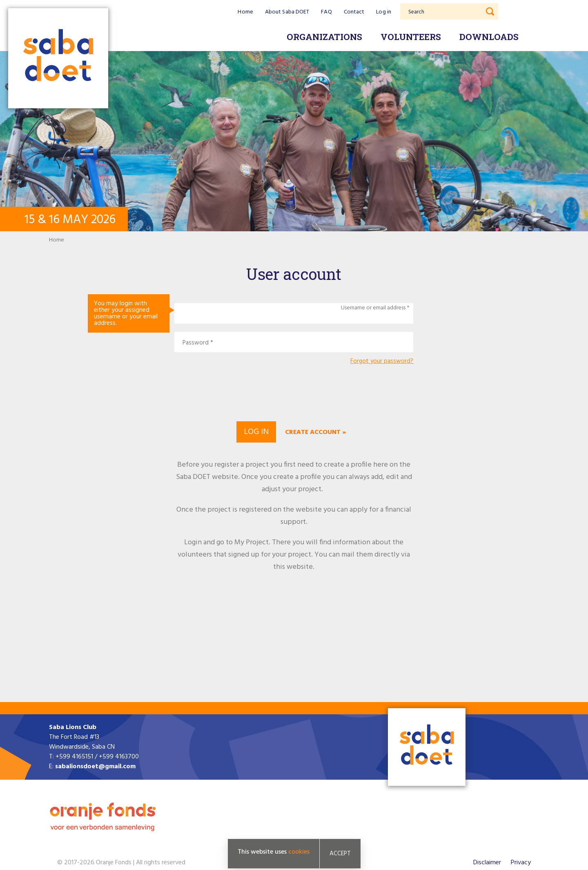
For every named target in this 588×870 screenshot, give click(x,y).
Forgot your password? (382, 361)
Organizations (324, 37)
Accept (340, 854)
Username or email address (373, 308)
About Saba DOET (287, 12)
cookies (299, 852)
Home (245, 12)
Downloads (489, 37)
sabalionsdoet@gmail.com (95, 767)
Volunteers (411, 37)
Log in (384, 12)
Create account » (315, 432)
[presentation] (294, 392)
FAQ (326, 12)
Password (196, 343)
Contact (354, 12)
